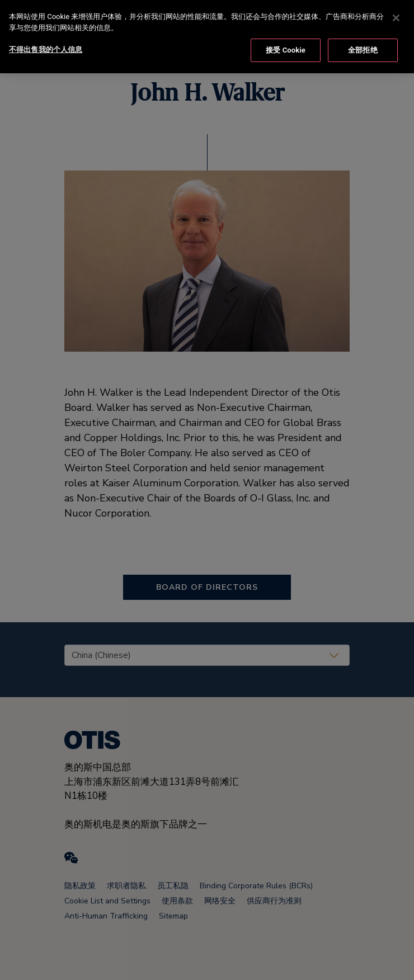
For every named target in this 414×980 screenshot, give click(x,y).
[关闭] (396, 16)
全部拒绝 (363, 48)
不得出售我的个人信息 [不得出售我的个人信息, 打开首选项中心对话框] (46, 48)
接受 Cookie (286, 48)
